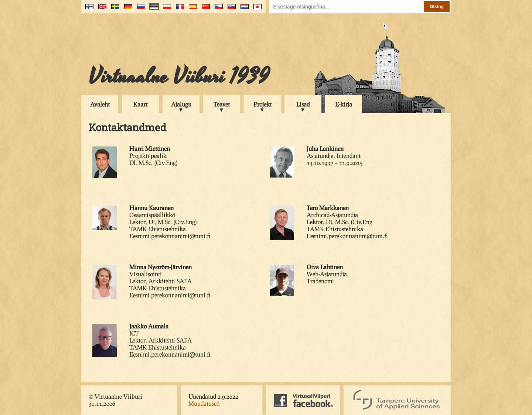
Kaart (140, 104)
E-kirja (344, 104)
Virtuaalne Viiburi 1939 (179, 77)
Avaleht (100, 104)
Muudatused (204, 403)
